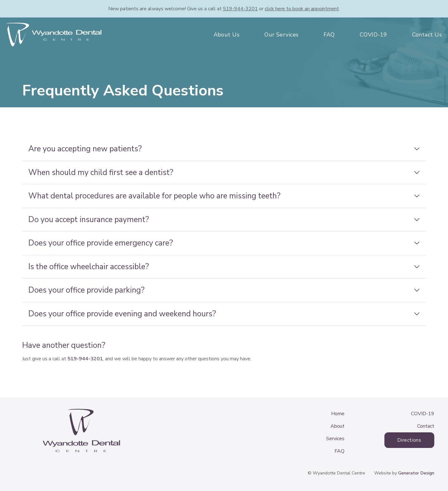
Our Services (281, 35)
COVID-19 (373, 35)
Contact (426, 426)
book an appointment (302, 9)
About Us (227, 35)
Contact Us (427, 35)
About (337, 426)
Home (338, 414)
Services (335, 439)
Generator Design (416, 473)
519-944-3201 (240, 9)
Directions (409, 440)
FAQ (329, 35)
